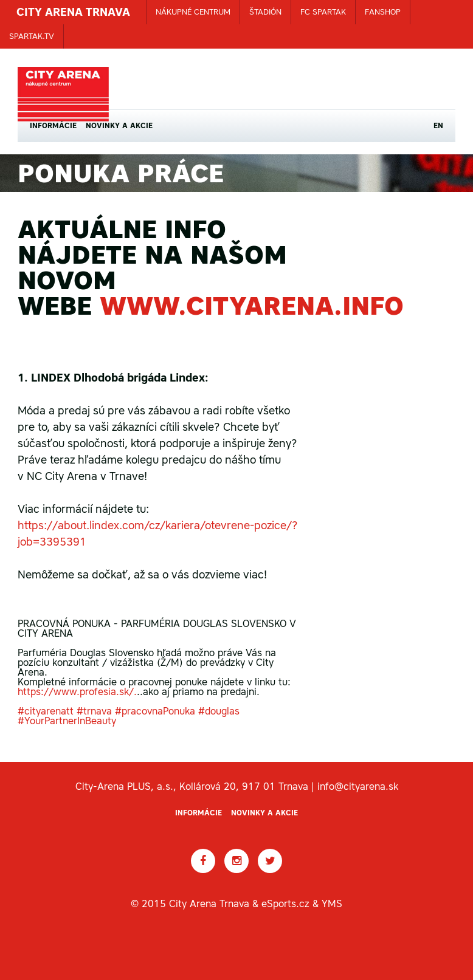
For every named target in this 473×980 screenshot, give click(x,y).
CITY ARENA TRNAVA (73, 12)
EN (438, 126)
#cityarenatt (46, 711)
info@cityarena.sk (358, 786)
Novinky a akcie (119, 126)
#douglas (219, 711)
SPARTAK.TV (32, 36)
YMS (332, 903)
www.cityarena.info (252, 305)
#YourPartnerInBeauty (67, 721)
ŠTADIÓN (265, 12)
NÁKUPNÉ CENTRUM (193, 12)
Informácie (53, 126)
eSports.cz (285, 903)
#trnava (94, 711)
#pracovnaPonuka (155, 711)
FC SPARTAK (323, 12)
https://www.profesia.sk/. (77, 691)
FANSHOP (383, 12)
